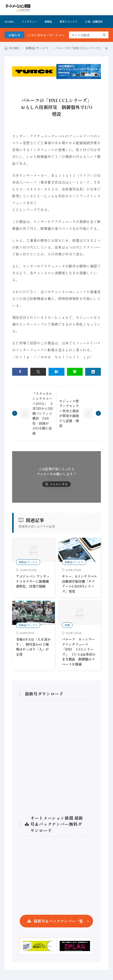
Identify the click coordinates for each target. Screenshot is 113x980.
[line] (75, 372)
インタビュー (29, 21)
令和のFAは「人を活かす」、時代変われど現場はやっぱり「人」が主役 (33, 647)
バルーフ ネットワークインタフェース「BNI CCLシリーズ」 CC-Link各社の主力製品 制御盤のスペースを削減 (79, 652)
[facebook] (20, 372)
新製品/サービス (37, 48)
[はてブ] (56, 372)
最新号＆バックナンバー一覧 (58, 921)
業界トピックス (69, 21)
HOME (9, 21)
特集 (67, 625)
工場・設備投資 (94, 21)
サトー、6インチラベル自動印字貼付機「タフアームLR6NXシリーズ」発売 (80, 584)
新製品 (48, 21)
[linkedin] (93, 372)
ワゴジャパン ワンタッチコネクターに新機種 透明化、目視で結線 (33, 581)
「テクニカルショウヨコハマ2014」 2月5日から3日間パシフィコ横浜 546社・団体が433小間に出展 (43, 413)
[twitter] (38, 372)
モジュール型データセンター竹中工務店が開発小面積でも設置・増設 (69, 413)
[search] (104, 35)
